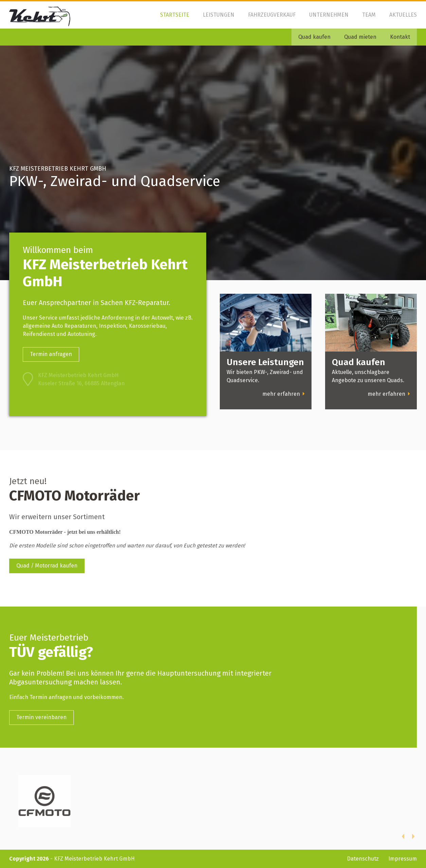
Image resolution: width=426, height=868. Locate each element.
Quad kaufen (314, 37)
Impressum (403, 859)
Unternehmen (329, 15)
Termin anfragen (51, 354)
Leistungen (219, 15)
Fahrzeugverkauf (272, 15)
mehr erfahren (283, 394)
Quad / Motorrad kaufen (47, 566)
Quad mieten (360, 37)
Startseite (175, 15)
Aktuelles (403, 15)
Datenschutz (363, 859)
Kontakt (400, 37)
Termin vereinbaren (41, 717)
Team (369, 15)
